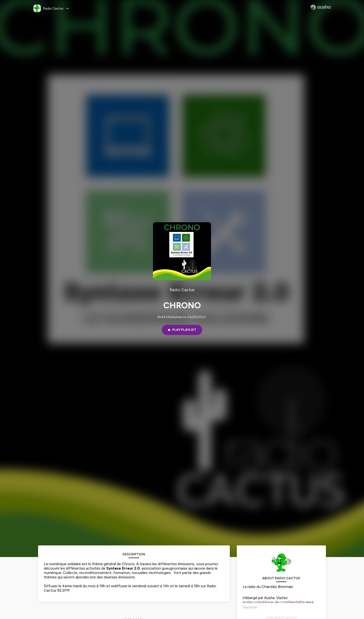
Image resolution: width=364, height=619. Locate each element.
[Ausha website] (320, 7)
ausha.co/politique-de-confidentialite (274, 602)
